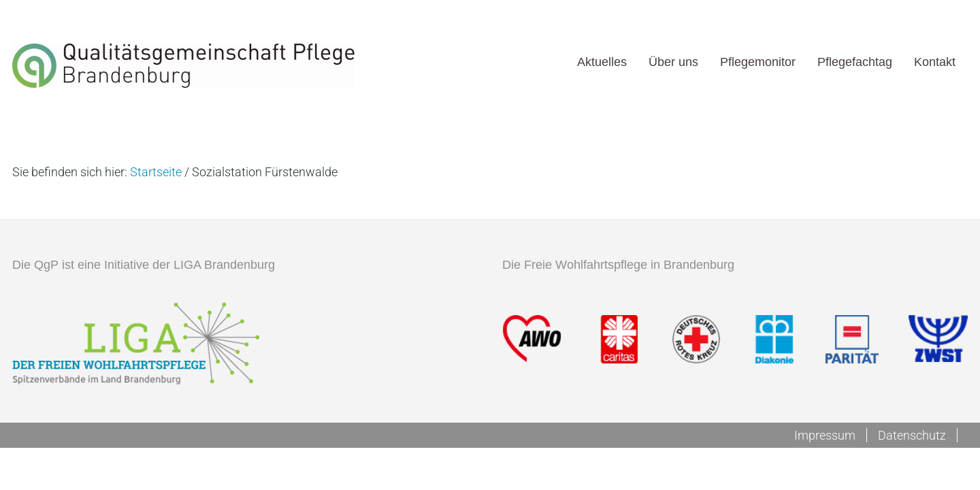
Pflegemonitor (758, 62)
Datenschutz (912, 435)
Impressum (825, 435)
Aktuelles (602, 62)
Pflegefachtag (855, 62)
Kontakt (935, 62)
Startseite (156, 172)
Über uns (673, 62)
